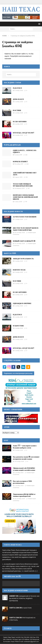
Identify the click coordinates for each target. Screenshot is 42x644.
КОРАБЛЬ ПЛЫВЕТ (20, 161)
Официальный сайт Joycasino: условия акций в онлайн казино (24, 469)
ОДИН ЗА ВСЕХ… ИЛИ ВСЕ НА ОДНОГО (25, 151)
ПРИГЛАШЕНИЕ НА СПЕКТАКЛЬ (22, 619)
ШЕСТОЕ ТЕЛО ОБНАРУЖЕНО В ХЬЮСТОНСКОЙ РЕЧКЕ (26, 229)
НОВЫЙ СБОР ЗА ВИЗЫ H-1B (24, 241)
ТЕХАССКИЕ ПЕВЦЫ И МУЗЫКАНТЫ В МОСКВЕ (23, 185)
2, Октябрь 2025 (19, 486)
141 (29, 188)
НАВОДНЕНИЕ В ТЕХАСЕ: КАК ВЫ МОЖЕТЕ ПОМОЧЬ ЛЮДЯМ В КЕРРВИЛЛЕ (24, 598)
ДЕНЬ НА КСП (18, 99)
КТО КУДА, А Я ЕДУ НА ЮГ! (23, 133)
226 (27, 164)
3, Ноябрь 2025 (19, 219)
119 (26, 202)
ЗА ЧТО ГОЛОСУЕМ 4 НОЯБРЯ (25, 217)
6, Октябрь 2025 (19, 473)
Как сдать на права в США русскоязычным (22, 482)
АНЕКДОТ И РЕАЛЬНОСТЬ (23, 259)
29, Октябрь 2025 (19, 461)
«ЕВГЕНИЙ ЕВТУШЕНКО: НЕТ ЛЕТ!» (25, 174)
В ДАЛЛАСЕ (17, 88)
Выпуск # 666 (10, 253)
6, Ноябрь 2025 (19, 90)
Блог (6, 440)
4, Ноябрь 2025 (19, 450)
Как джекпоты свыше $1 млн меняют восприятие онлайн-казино (26, 458)
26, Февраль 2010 (20, 188)
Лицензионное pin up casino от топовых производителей (24, 495)
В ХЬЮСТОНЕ (18, 326)
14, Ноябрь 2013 (19, 164)
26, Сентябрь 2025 (20, 233)
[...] (36, 571)
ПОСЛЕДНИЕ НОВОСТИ (13, 211)
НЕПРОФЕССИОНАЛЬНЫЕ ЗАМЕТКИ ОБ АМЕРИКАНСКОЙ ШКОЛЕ (25, 197)
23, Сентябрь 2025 (20, 243)
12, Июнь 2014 (18, 155)
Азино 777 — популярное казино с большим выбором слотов (25, 447)
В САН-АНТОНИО (20, 122)
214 (27, 177)
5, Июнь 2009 (18, 202)
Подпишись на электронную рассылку (18, 373)
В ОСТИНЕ (17, 110)
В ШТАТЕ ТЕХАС (19, 270)
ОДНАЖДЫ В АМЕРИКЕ (22, 303)
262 (26, 155)
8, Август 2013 (18, 177)
